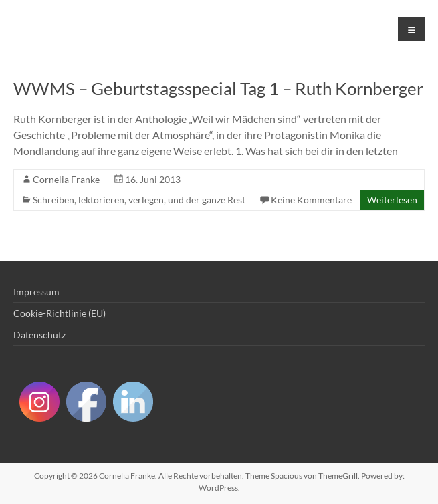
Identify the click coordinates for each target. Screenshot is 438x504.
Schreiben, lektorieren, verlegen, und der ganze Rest (139, 200)
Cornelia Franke (66, 179)
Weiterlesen (392, 200)
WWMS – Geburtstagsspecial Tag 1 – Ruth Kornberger (218, 88)
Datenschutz (39, 335)
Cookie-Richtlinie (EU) (60, 313)
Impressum (36, 292)
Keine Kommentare (311, 200)
